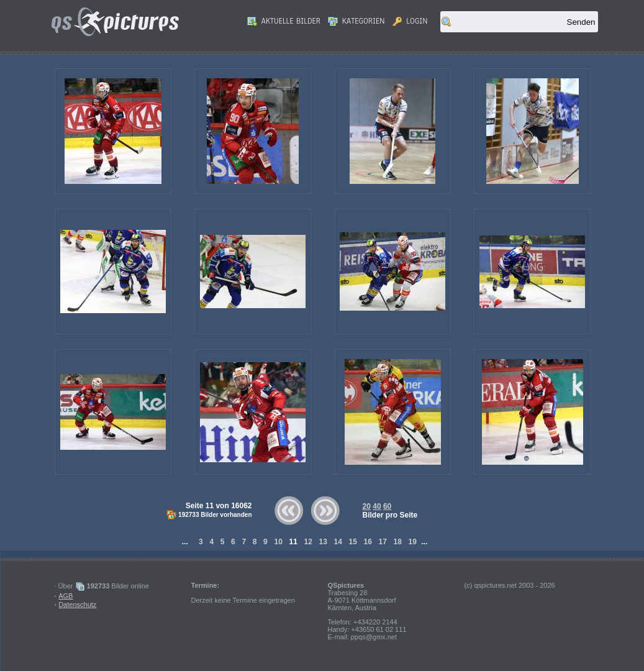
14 (338, 542)
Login (410, 21)
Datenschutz (77, 605)
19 (412, 542)
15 (353, 542)
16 (368, 542)
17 (383, 542)
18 (397, 542)
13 (323, 542)
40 (377, 506)
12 (308, 542)
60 (387, 506)
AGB (66, 596)
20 (367, 506)
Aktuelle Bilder (284, 21)
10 (278, 542)
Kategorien (356, 21)
